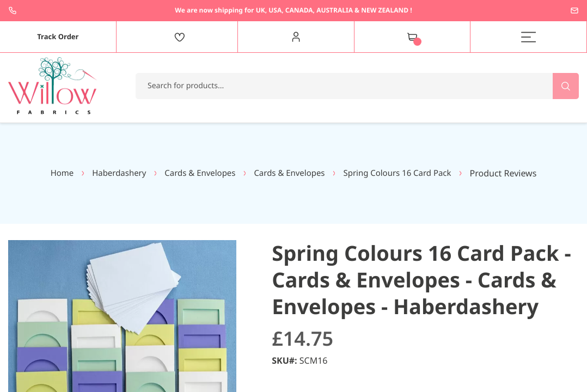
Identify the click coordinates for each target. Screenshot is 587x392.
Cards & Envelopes (196, 173)
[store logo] (53, 86)
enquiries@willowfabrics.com (574, 10)
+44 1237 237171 (13, 10)
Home (52, 173)
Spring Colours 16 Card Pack (405, 173)
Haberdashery (111, 173)
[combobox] (357, 86)
